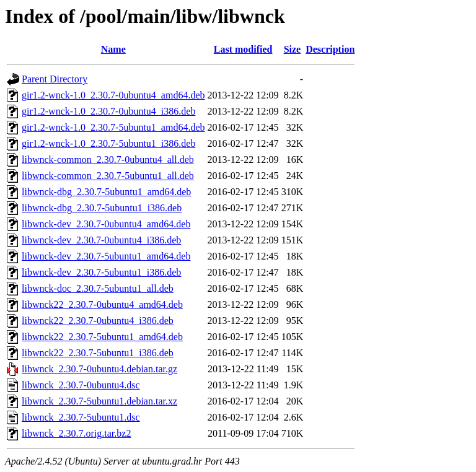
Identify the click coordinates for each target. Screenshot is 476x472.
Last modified (243, 49)
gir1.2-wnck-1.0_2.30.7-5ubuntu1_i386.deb (108, 143)
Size (293, 49)
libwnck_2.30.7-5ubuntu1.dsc (81, 417)
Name (113, 49)
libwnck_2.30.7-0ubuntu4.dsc (81, 385)
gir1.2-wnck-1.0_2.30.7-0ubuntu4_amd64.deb (113, 95)
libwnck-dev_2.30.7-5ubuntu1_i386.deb (101, 272)
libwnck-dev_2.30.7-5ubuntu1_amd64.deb (106, 256)
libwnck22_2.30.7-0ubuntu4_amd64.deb (102, 304)
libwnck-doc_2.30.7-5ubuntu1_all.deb (98, 288)
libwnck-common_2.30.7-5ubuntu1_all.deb (108, 176)
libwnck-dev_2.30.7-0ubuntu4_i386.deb (101, 240)
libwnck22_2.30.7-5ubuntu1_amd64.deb (102, 337)
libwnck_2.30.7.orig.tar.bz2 (76, 433)
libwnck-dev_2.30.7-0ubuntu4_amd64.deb (106, 224)
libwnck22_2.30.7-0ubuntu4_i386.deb (98, 321)
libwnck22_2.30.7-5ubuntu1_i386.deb (98, 353)
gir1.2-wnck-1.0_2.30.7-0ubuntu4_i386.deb (108, 111)
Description (330, 49)
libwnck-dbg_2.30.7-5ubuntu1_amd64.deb (106, 192)
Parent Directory (55, 79)
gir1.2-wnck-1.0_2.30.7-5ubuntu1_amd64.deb (113, 127)
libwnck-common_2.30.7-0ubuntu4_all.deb (108, 160)
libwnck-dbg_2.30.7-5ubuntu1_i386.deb (102, 208)
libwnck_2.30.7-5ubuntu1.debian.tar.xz (99, 401)
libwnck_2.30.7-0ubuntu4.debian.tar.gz (99, 369)
